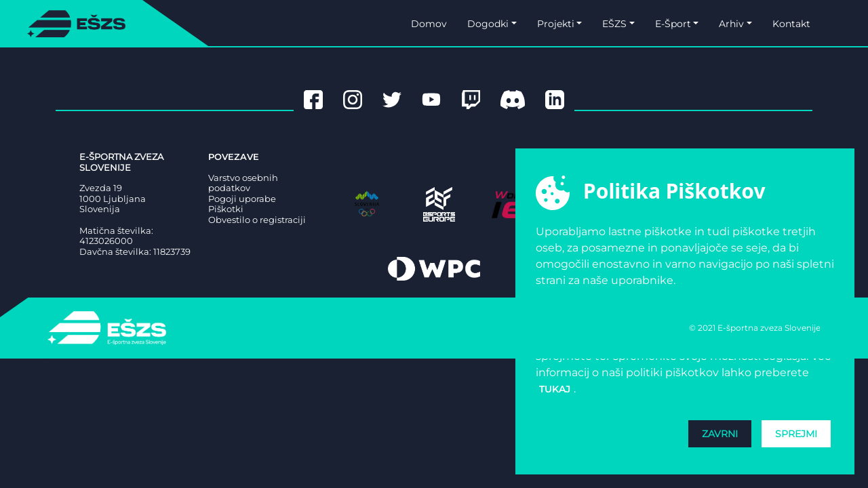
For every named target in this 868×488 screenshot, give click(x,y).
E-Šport (673, 24)
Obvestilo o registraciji (257, 220)
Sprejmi (796, 434)
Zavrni (720, 434)
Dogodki (488, 24)
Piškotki (226, 209)
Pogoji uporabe (242, 199)
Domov (429, 24)
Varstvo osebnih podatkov (243, 183)
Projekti (556, 24)
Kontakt (791, 24)
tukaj (555, 389)
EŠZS (614, 24)
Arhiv (731, 24)
